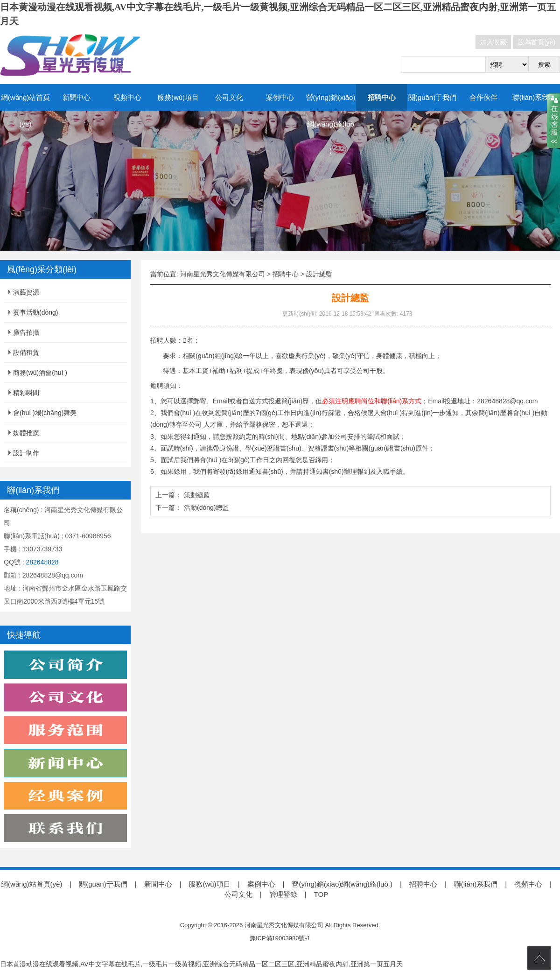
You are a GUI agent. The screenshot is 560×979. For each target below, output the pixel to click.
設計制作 (26, 453)
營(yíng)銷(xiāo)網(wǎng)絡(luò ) (331, 124)
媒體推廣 (26, 433)
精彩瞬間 (26, 393)
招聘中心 (382, 97)
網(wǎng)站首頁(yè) (26, 111)
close (553, 121)
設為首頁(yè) (537, 42)
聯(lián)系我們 (534, 97)
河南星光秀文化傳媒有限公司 (223, 274)
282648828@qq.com (507, 401)
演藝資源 (26, 292)
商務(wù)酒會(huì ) (40, 373)
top (539, 958)
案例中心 (280, 97)
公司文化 (229, 97)
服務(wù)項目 (178, 97)
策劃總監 (197, 495)
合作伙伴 (483, 97)
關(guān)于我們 (432, 97)
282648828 (42, 562)
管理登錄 (283, 894)
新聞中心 (77, 97)
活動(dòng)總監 (206, 507)
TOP (321, 894)
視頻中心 (127, 97)
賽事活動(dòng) (35, 312)
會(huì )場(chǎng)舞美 (45, 413)
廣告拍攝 (26, 332)
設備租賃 (26, 352)
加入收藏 (493, 42)
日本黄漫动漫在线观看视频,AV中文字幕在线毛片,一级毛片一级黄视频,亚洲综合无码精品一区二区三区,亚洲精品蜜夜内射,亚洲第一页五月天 (201, 964)
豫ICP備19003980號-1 (280, 938)
